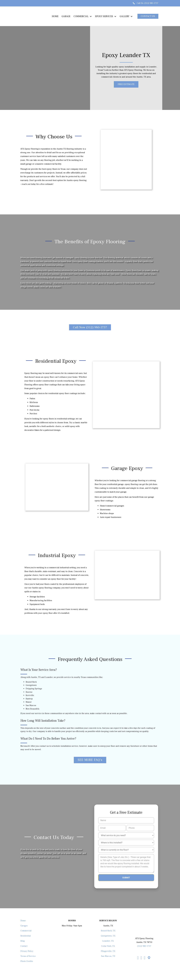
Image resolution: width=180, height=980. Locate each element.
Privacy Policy (27, 951)
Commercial (26, 931)
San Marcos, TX (108, 956)
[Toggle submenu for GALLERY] (132, 16)
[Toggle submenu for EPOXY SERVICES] (115, 16)
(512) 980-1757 (151, 3)
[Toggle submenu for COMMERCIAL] (91, 16)
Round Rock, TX (108, 931)
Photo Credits (27, 961)
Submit (126, 878)
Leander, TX (108, 941)
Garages (24, 926)
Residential (26, 936)
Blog (23, 941)
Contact (24, 946)
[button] (148, 16)
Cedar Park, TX (108, 946)
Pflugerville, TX (108, 951)
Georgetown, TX (108, 936)
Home (23, 920)
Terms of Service (28, 956)
